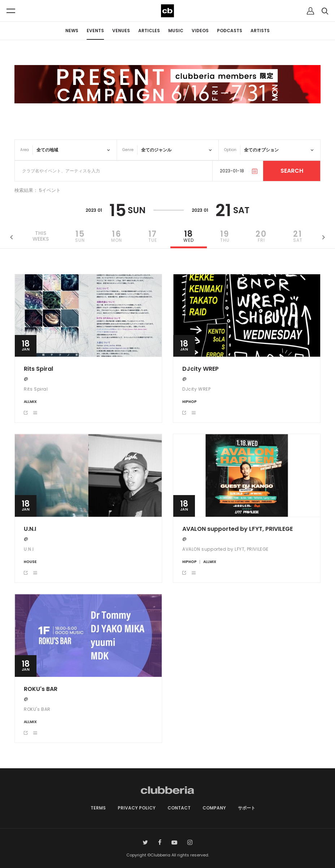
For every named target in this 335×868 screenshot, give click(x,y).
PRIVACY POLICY (137, 808)
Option (230, 150)
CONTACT (179, 808)
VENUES (121, 31)
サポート (247, 808)
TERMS (98, 808)
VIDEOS (200, 31)
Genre (128, 150)
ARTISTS (260, 31)
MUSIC (176, 31)
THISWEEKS (41, 236)
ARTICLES (149, 31)
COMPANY (214, 808)
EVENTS (95, 31)
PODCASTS (230, 31)
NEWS (72, 31)
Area (25, 150)
